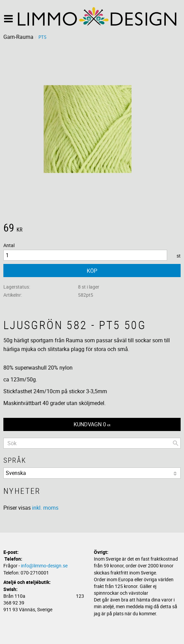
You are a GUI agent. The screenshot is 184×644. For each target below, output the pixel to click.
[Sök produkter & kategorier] (92, 443)
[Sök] (176, 443)
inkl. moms (45, 508)
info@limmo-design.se (44, 566)
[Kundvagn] (92, 424)
